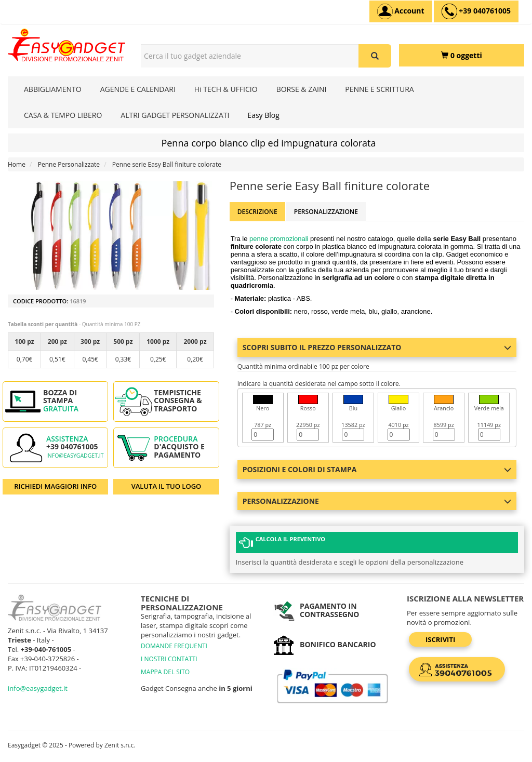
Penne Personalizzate (69, 164)
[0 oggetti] (462, 55)
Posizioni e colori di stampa (377, 469)
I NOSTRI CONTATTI (169, 659)
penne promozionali (279, 239)
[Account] (401, 11)
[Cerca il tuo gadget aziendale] (375, 56)
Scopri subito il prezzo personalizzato (377, 347)
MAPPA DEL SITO (165, 672)
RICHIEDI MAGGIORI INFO (55, 486)
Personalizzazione (326, 212)
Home (17, 164)
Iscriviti (440, 639)
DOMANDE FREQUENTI (174, 646)
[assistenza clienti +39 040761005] (476, 11)
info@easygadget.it (75, 456)
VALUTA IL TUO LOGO (167, 486)
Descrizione (257, 212)
